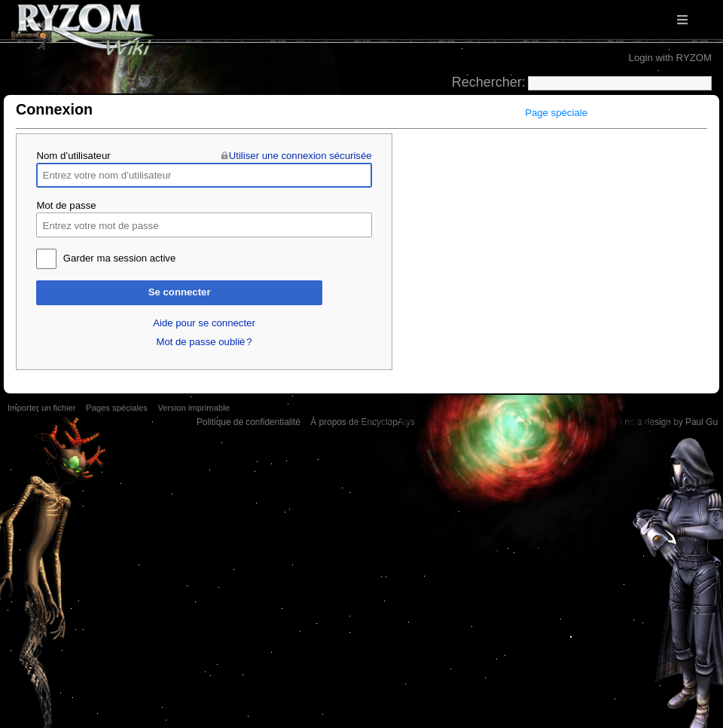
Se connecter (180, 292)
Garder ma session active (120, 258)
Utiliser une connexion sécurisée (300, 156)
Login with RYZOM (670, 58)
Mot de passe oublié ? (204, 342)
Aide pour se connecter (204, 323)
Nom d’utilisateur (73, 156)
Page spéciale (556, 113)
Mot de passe (66, 205)
